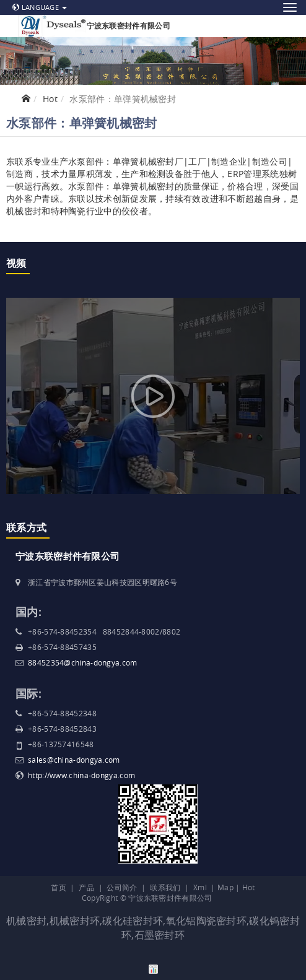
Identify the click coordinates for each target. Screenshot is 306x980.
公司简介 (122, 887)
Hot (50, 99)
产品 (86, 887)
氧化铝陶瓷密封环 (206, 921)
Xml (200, 887)
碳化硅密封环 (133, 921)
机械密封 (26, 921)
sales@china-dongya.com (74, 760)
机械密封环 (75, 921)
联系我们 (165, 887)
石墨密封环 (160, 935)
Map (225, 887)
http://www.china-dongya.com (81, 775)
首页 (59, 887)
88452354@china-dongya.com (83, 662)
